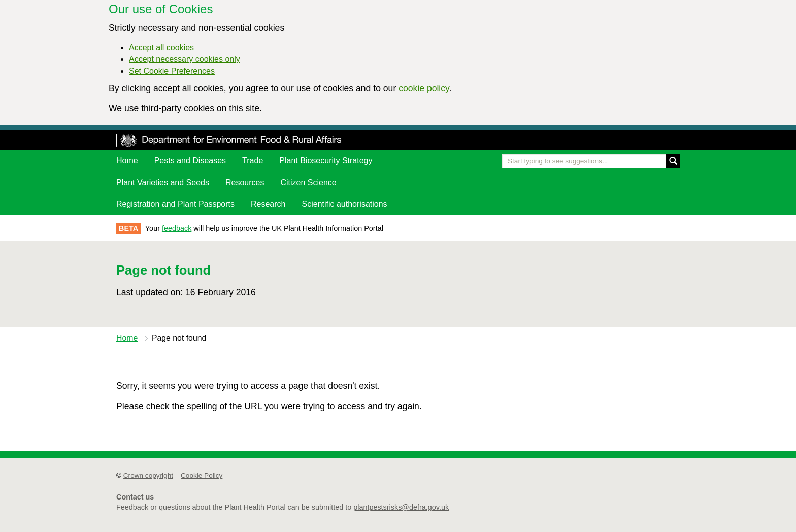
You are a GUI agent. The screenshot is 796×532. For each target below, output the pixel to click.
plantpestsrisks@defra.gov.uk (401, 507)
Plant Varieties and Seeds (163, 182)
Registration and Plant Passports (175, 204)
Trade (253, 161)
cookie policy (424, 88)
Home (127, 161)
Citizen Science (308, 182)
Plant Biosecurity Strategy (326, 161)
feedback (177, 228)
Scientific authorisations (345, 204)
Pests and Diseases (190, 161)
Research (268, 204)
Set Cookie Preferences (172, 71)
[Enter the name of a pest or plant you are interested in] (591, 161)
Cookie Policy (202, 475)
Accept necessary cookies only (185, 59)
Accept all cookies (161, 47)
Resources (245, 182)
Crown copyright (148, 475)
